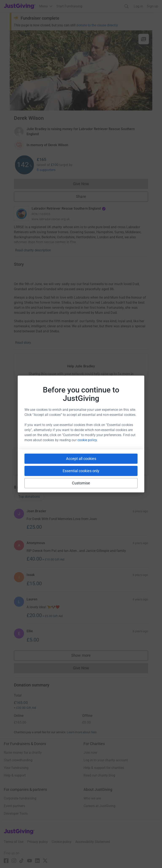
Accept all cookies (81, 459)
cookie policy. (88, 440)
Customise (81, 483)
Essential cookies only (81, 471)
